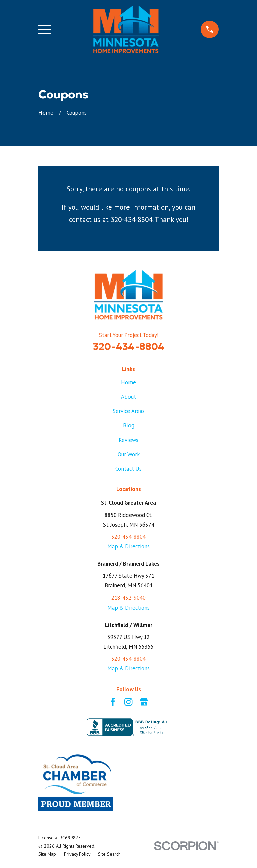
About (128, 397)
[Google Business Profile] (144, 702)
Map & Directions (128, 546)
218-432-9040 (128, 598)
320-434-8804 (129, 347)
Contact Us (128, 469)
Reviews (128, 440)
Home (128, 382)
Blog (129, 425)
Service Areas (129, 411)
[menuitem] (47, 854)
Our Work (129, 454)
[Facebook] (113, 702)
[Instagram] (128, 702)
